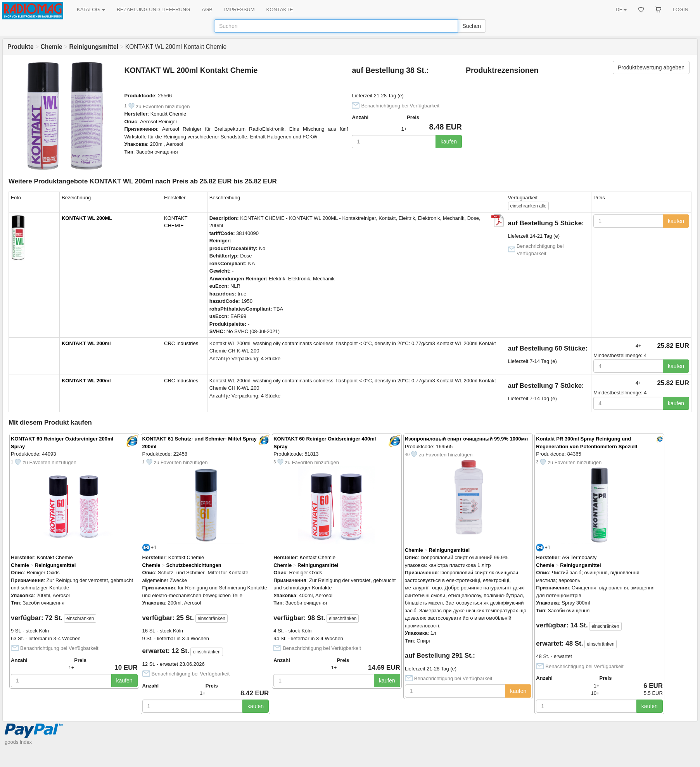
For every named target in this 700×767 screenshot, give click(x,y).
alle (528, 206)
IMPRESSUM (239, 10)
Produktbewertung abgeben (651, 67)
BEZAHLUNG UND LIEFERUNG (153, 10)
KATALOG (91, 10)
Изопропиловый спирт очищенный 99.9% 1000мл (467, 439)
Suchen (472, 26)
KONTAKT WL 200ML (87, 218)
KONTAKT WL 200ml (86, 343)
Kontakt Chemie (169, 114)
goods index (18, 742)
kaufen (449, 142)
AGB (207, 10)
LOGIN (681, 10)
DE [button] (621, 10)
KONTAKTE (280, 10)
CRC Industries (181, 343)
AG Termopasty (579, 557)
